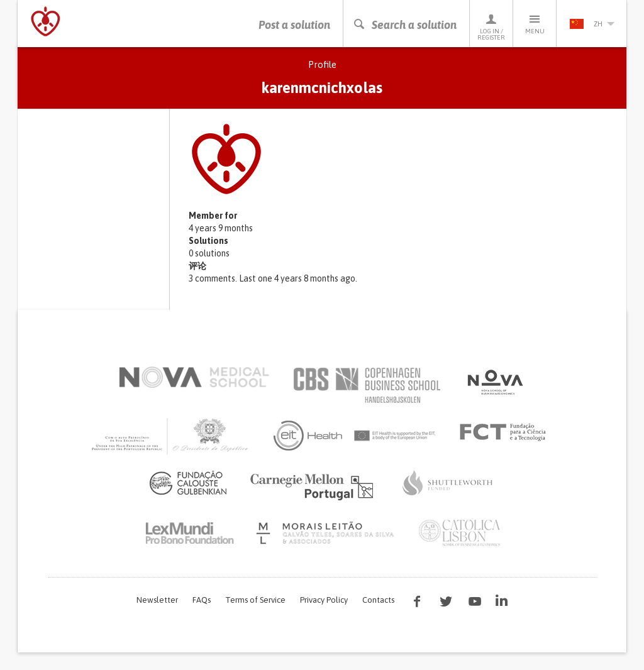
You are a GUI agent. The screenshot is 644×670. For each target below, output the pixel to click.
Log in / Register (491, 27)
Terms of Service (255, 600)
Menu (535, 24)
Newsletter (157, 600)
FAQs (202, 600)
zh (592, 24)
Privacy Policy (324, 600)
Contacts (378, 600)
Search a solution (405, 25)
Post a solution (294, 25)
